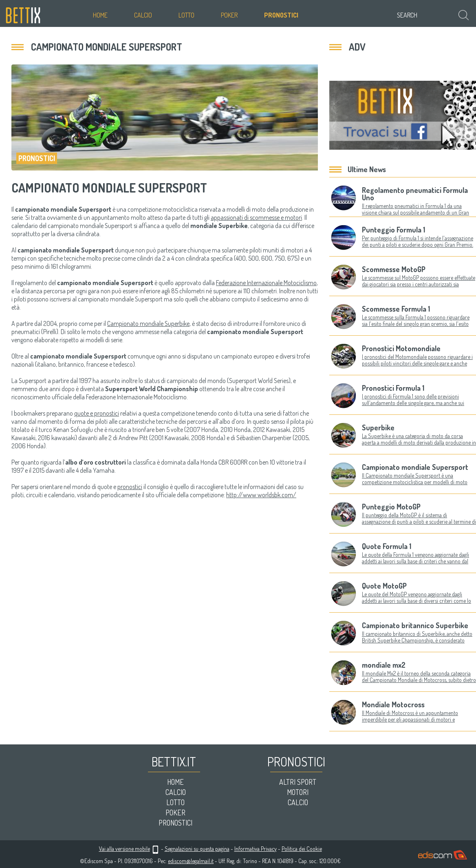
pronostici (130, 487)
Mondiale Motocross (393, 704)
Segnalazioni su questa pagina (197, 849)
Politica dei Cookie (302, 849)
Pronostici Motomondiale (401, 348)
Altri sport (298, 782)
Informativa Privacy (256, 849)
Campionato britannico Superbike (415, 625)
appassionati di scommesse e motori (256, 217)
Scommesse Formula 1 (396, 309)
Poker (229, 15)
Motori (298, 792)
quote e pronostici (97, 413)
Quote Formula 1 (387, 546)
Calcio (143, 15)
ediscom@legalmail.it (191, 861)
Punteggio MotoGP (391, 507)
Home (100, 15)
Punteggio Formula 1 (393, 230)
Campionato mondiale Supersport (415, 467)
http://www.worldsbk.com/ (261, 495)
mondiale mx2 (384, 665)
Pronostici (281, 15)
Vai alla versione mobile (125, 849)
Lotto (186, 15)
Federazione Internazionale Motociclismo (266, 283)
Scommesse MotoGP (394, 269)
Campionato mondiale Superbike (148, 323)
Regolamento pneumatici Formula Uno (415, 194)
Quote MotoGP (384, 586)
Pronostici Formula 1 (393, 388)
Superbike (378, 427)
